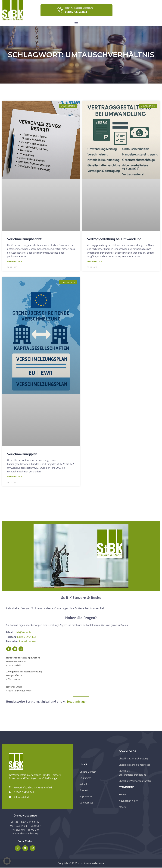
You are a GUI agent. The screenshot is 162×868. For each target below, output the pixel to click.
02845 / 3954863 (26, 637)
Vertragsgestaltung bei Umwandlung (114, 239)
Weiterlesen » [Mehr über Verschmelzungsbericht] (14, 262)
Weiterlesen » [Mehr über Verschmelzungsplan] (14, 477)
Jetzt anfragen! (78, 702)
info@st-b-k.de (24, 633)
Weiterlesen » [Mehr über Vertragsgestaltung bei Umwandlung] (94, 262)
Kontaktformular (28, 641)
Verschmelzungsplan (22, 454)
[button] (76, 23)
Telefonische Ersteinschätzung (79, 8)
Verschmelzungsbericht (24, 239)
